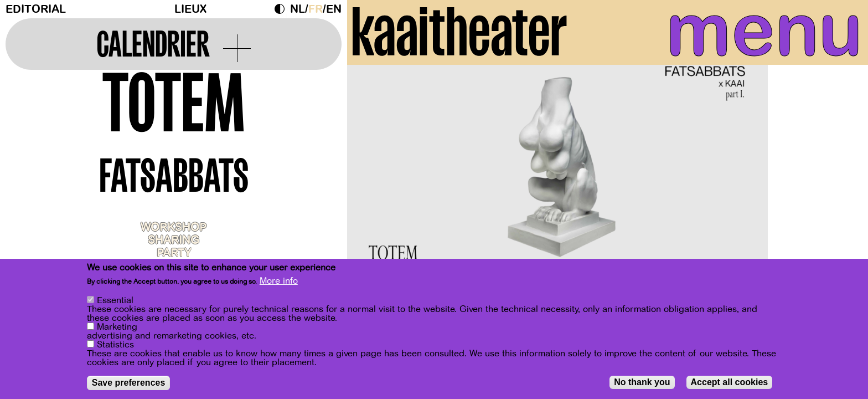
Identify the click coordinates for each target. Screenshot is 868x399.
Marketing (117, 327)
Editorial (36, 9)
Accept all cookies (730, 382)
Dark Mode (282, 9)
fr (316, 9)
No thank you (642, 382)
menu (755, 33)
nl (298, 9)
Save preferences (129, 383)
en (334, 9)
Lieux (190, 9)
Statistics (115, 345)
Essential (115, 300)
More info (279, 281)
